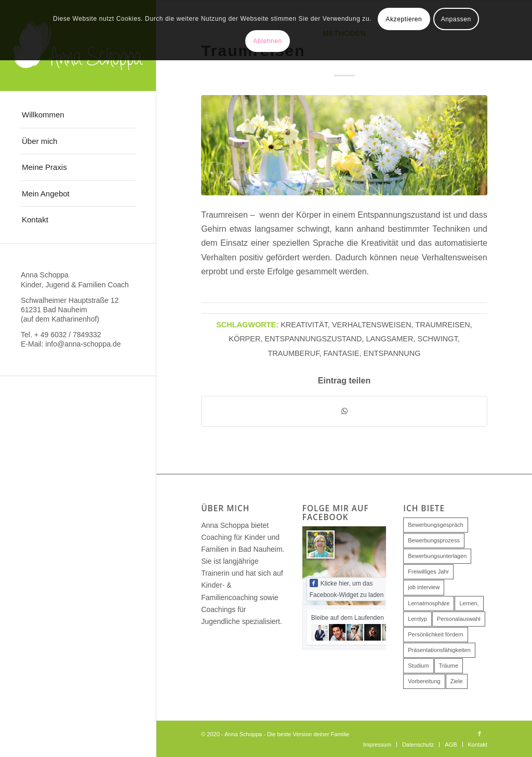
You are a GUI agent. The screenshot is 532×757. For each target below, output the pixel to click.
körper (244, 339)
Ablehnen (268, 41)
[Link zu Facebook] (480, 734)
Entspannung (392, 353)
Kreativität (304, 325)
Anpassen (456, 19)
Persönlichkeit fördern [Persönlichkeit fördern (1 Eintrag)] (435, 634)
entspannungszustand (313, 339)
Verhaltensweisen (372, 325)
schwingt (438, 339)
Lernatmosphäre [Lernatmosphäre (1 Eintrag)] (429, 603)
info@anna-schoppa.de (83, 344)
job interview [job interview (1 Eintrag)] (424, 587)
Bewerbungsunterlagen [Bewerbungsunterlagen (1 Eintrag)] (437, 556)
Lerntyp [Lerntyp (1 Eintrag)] (417, 619)
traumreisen (442, 325)
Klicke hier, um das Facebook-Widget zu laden (347, 589)
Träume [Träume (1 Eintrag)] (449, 666)
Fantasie (342, 353)
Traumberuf (293, 353)
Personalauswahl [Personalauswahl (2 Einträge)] (459, 619)
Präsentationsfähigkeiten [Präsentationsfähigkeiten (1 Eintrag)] (439, 650)
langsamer (389, 339)
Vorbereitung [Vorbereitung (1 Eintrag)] (424, 681)
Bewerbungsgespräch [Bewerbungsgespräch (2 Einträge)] (435, 525)
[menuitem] (78, 115)
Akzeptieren (404, 19)
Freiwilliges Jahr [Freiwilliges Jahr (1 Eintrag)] (428, 572)
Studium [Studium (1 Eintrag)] (418, 666)
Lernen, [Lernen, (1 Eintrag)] (469, 603)
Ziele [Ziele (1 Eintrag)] (457, 681)
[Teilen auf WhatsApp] (344, 411)
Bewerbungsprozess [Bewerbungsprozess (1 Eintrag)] (434, 540)
